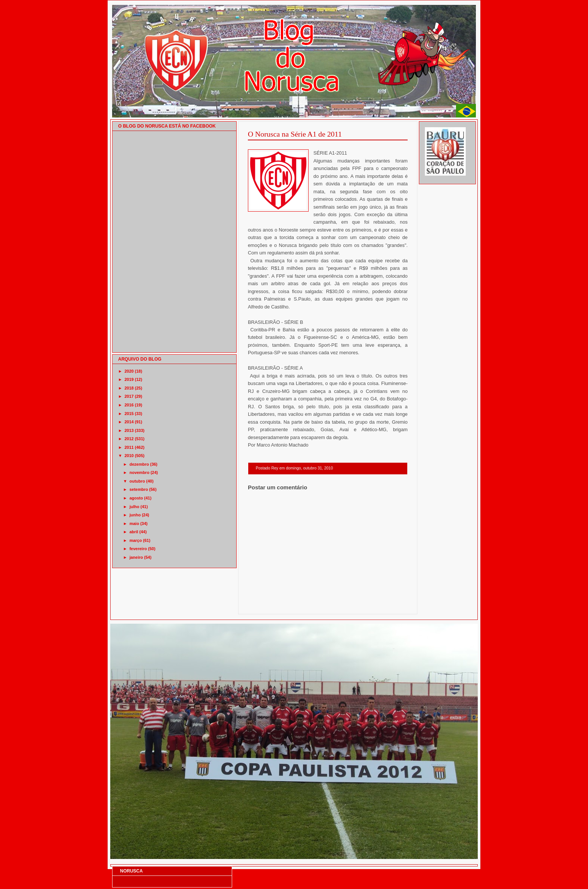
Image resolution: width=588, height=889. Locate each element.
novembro (139, 472)
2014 (129, 422)
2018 (129, 388)
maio (134, 523)
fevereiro (138, 549)
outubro (137, 481)
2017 (129, 396)
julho (134, 507)
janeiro (136, 557)
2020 (129, 371)
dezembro (139, 464)
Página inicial (329, 604)
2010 (129, 456)
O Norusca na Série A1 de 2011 (295, 134)
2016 (129, 405)
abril (134, 532)
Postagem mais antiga (388, 604)
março (136, 540)
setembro (139, 489)
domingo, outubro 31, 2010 (309, 468)
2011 (129, 447)
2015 (129, 414)
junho (135, 515)
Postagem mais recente (268, 604)
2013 (129, 430)
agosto (136, 498)
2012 (129, 439)
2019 (129, 379)
